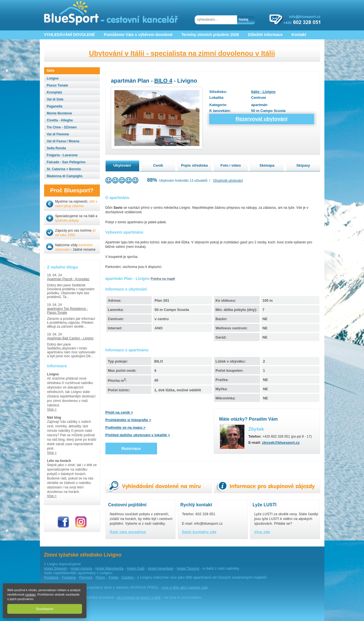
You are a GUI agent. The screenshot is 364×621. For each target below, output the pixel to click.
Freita (113, 577)
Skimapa (267, 165)
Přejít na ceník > (119, 412)
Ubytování (122, 165)
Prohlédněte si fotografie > (128, 420)
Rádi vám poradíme (128, 532)
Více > (52, 409)
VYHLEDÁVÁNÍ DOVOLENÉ (70, 35)
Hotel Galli (136, 568)
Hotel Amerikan (161, 568)
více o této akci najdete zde (185, 587)
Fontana (69, 577)
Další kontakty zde (199, 532)
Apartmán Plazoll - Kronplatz (68, 279)
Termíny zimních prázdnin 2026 (210, 35)
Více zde (262, 532)
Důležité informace (265, 35)
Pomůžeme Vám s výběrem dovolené (138, 35)
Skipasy (303, 165)
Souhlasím (45, 609)
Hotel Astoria (81, 568)
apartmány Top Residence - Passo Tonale (68, 311)
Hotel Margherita (109, 568)
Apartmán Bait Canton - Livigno (70, 338)
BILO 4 (163, 81)
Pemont (86, 577)
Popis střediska (194, 165)
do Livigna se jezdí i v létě (139, 597)
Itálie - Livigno (263, 92)
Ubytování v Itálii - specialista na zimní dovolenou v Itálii (182, 53)
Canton (128, 577)
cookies (30, 594)
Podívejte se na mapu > (126, 427)
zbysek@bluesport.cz (281, 443)
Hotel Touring (188, 568)
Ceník (158, 165)
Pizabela (51, 577)
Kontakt (299, 35)
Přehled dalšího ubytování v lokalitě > (138, 435)
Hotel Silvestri (56, 568)
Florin (100, 577)
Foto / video (231, 165)
